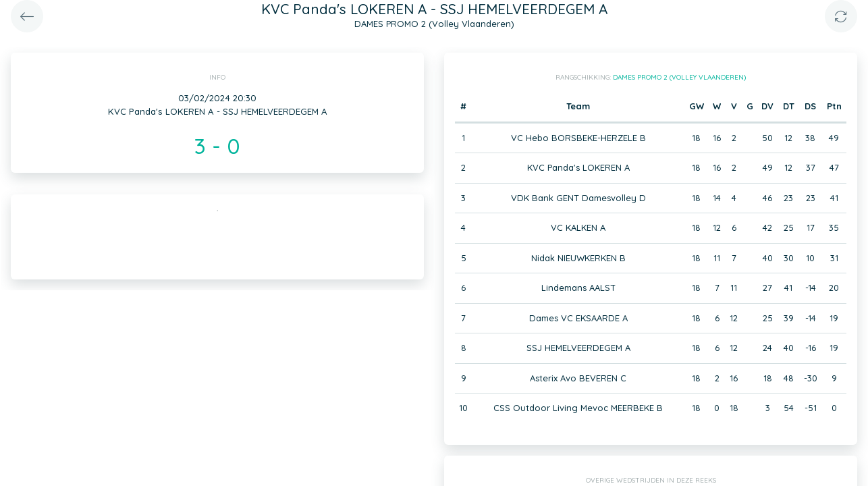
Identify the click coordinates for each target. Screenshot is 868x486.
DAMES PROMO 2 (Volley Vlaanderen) (679, 77)
